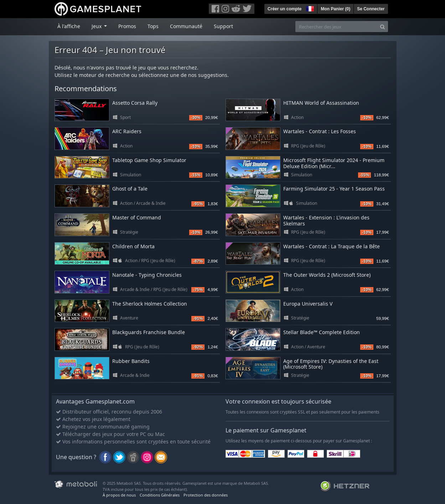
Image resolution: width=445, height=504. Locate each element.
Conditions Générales (160, 495)
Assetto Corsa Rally (135, 103)
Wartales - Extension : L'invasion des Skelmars (326, 220)
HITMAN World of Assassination (321, 103)
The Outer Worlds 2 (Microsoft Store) (327, 275)
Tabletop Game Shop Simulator (149, 160)
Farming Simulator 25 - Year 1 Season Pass (334, 189)
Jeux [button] (97, 26)
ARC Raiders (127, 131)
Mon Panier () (335, 9)
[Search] (382, 27)
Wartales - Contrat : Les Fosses (320, 131)
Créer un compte (284, 9)
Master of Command (137, 217)
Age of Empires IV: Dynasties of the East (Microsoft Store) (331, 364)
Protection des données (206, 495)
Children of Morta (133, 246)
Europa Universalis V (308, 304)
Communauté (186, 26)
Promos (127, 26)
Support (223, 26)
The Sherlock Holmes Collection (150, 304)
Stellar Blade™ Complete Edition (322, 332)
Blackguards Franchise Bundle (149, 332)
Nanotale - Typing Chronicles (147, 275)
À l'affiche (69, 26)
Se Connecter (371, 9)
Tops (153, 26)
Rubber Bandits (131, 361)
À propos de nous (119, 495)
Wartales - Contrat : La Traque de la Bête (332, 246)
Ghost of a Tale (130, 189)
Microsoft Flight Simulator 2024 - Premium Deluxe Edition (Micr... (334, 163)
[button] (309, 8)
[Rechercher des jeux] (336, 27)
